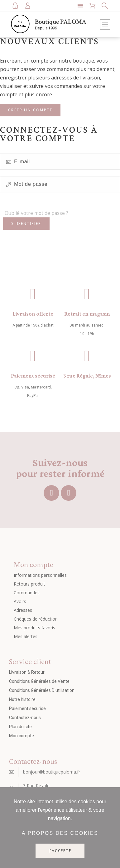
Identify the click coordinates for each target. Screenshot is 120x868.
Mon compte (22, 736)
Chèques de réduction (36, 619)
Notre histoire (22, 699)
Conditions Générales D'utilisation (42, 690)
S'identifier (26, 223)
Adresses (23, 610)
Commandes (27, 593)
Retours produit (29, 584)
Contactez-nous (25, 718)
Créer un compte (30, 110)
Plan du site (20, 727)
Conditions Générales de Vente (39, 681)
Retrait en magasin (87, 314)
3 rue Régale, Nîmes (87, 376)
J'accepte (60, 851)
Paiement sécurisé (33, 376)
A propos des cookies (60, 833)
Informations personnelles (40, 575)
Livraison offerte (33, 314)
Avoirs (20, 601)
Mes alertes (26, 636)
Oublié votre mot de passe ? (36, 213)
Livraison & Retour (27, 672)
